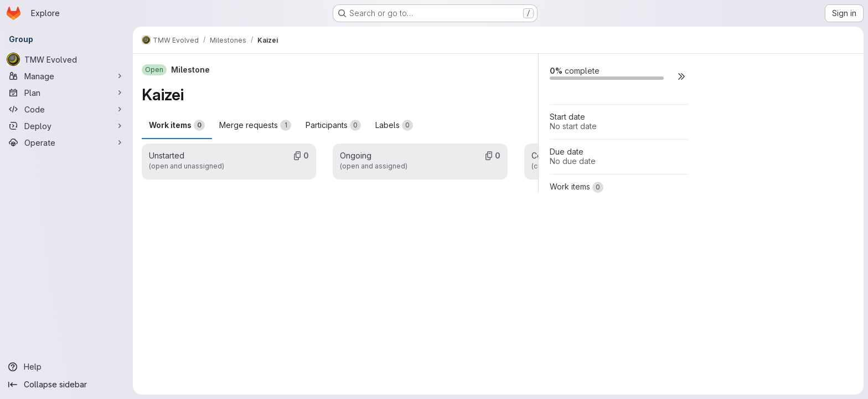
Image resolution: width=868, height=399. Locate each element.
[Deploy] (66, 126)
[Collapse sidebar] (66, 385)
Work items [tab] (177, 125)
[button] (681, 76)
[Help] (66, 367)
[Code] (66, 109)
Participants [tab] (333, 125)
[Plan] (66, 93)
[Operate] (66, 142)
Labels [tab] (394, 125)
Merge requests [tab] (255, 125)
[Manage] (66, 76)
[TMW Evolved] (66, 59)
